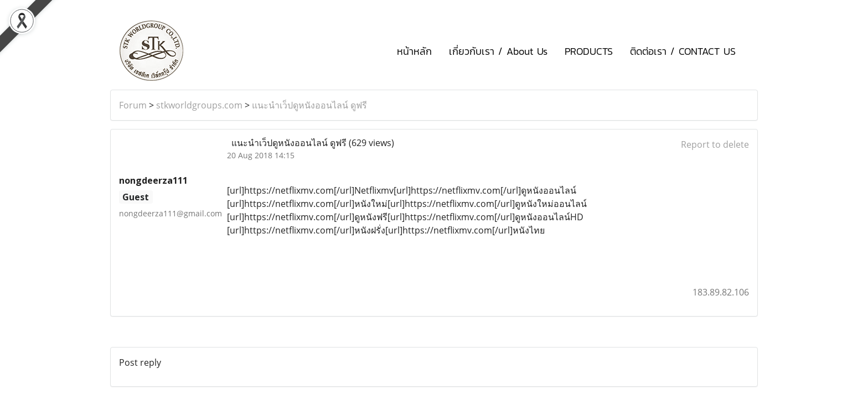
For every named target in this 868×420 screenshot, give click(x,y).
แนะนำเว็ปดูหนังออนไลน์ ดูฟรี (309, 105)
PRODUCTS (589, 51)
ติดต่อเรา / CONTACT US (683, 51)
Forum (133, 105)
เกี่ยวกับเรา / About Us (498, 51)
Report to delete (715, 144)
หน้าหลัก (414, 51)
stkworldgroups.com (199, 105)
